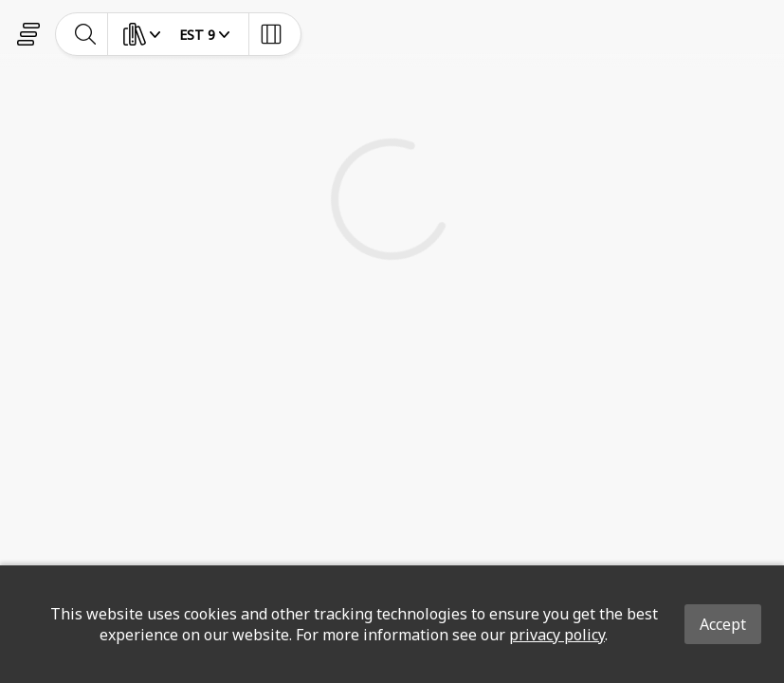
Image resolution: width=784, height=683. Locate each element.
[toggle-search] (86, 34)
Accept (723, 624)
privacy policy (557, 635)
